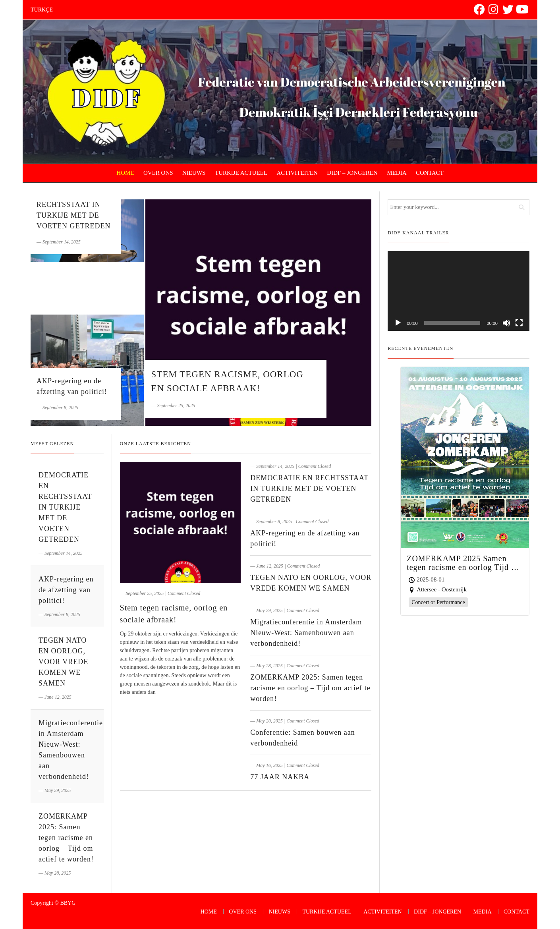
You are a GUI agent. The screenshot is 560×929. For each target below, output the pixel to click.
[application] (459, 291)
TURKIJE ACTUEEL (241, 173)
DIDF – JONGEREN (352, 173)
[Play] (398, 323)
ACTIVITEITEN (297, 173)
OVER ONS (158, 173)
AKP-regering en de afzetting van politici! (66, 590)
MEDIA (397, 173)
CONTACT (430, 173)
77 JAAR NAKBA (280, 777)
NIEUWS (194, 173)
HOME (125, 173)
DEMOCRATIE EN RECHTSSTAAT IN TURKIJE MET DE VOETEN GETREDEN (309, 489)
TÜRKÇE (42, 10)
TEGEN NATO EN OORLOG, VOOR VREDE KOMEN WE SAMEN (63, 662)
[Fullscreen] (519, 323)
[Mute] (506, 323)
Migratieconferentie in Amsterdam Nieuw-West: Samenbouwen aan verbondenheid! (306, 633)
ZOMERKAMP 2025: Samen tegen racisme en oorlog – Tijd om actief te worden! (310, 688)
